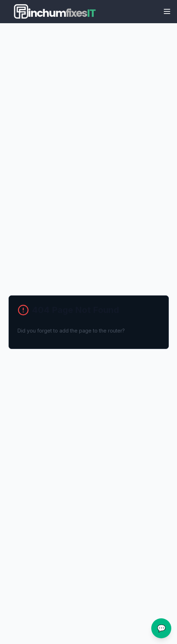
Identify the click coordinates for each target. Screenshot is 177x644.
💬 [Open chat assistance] (161, 628)
